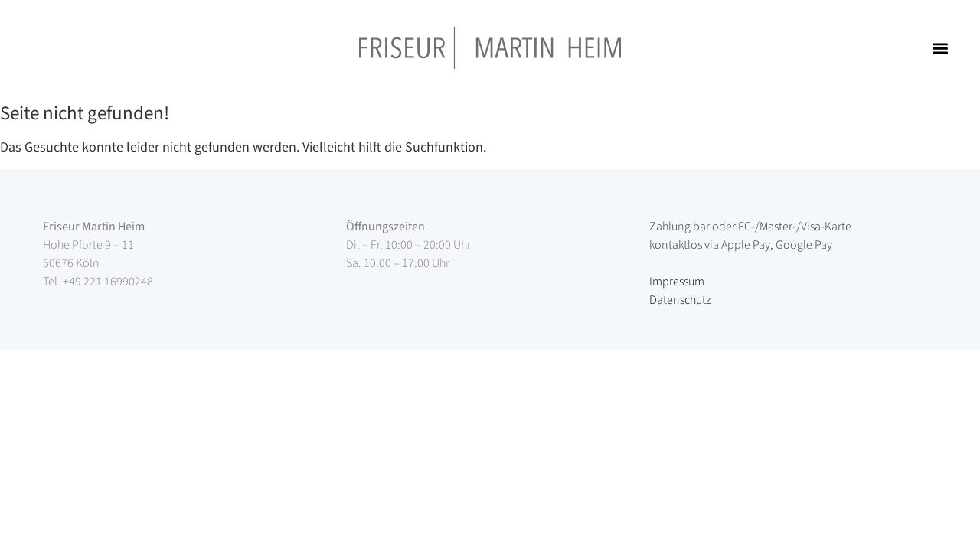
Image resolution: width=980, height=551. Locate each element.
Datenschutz (680, 300)
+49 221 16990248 (108, 282)
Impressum (677, 282)
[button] (941, 48)
